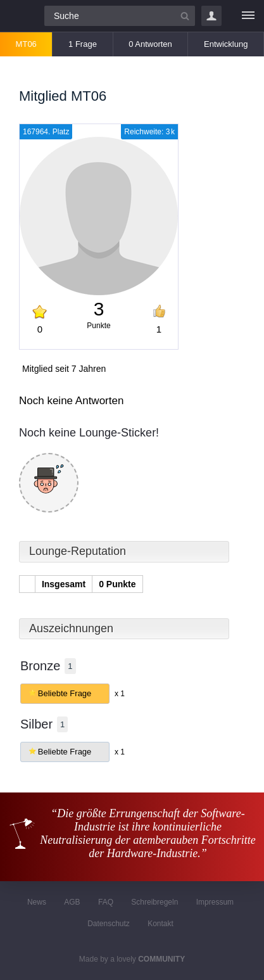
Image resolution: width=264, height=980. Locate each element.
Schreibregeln (154, 902)
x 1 (120, 694)
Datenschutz (109, 924)
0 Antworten (150, 44)
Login (211, 16)
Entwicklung (226, 44)
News (37, 902)
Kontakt (160, 924)
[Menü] (248, 16)
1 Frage (83, 44)
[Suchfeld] (120, 16)
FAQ (106, 902)
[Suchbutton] (185, 16)
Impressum (215, 902)
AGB (72, 902)
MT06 (26, 44)
